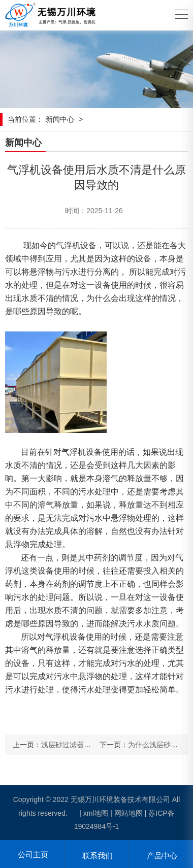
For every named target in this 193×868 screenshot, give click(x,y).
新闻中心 (60, 119)
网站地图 (128, 813)
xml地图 (96, 813)
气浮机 (68, 245)
